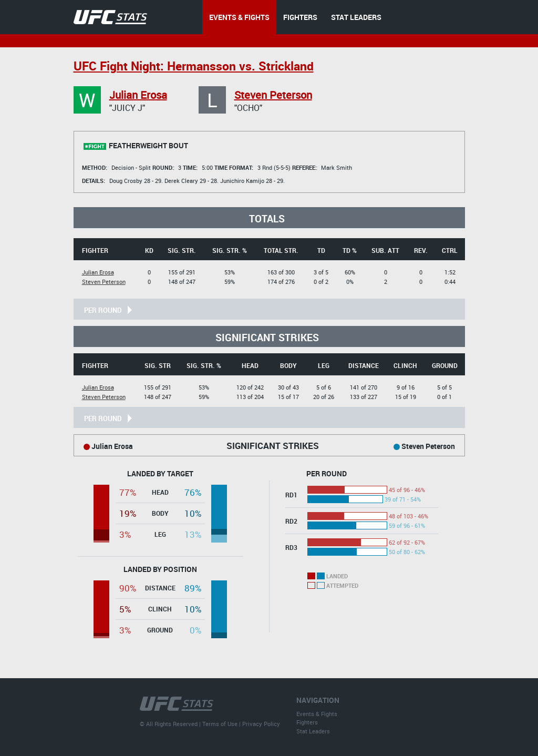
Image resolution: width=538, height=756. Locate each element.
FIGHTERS (300, 17)
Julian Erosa (138, 95)
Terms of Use (220, 724)
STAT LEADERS (356, 17)
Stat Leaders (313, 731)
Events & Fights (317, 714)
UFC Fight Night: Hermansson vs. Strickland (194, 66)
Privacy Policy (261, 724)
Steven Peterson (273, 95)
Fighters (307, 722)
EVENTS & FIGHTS (239, 17)
